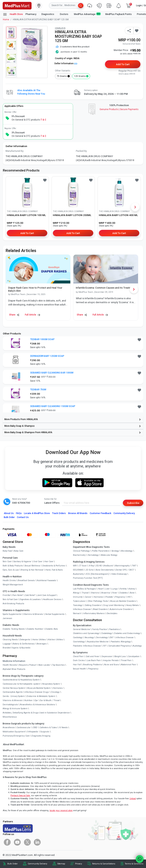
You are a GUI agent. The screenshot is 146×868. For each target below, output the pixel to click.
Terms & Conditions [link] (134, 864)
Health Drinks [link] (9, 580)
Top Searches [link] (58, 665)
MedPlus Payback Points (119, 14)
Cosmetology (79, 642)
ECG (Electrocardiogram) (98, 574)
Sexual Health (79, 669)
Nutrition (28, 700)
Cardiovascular (24, 728)
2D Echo (90, 570)
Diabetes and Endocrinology (127, 633)
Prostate (109, 597)
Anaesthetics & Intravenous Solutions (38, 705)
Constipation (134, 656)
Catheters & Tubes (48, 728)
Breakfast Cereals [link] (26, 580)
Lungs (115, 589)
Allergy (76, 593)
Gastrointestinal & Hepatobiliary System (21, 680)
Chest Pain (78, 656)
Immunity (78, 597)
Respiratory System (51, 684)
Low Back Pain (94, 660)
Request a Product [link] (28, 665)
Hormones (58, 688)
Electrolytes (112, 613)
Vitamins (95, 593)
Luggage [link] (7, 644)
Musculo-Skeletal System (39, 688)
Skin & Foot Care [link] (10, 599)
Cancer (88, 597)
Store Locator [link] (44, 665)
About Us (9, 513)
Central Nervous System (14, 688)
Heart (100, 589)
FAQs (19, 513)
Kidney (132, 589)
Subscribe (133, 503)
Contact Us (23, 517)
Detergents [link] (25, 640)
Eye (36, 700)
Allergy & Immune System (15, 709)
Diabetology (107, 633)
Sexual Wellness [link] (33, 566)
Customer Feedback (100, 513)
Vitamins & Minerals (13, 700)
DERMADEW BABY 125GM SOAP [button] (47, 356)
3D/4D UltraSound (104, 566)
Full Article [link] (33, 315)
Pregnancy (120, 597)
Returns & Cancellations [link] (104, 864)
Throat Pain (126, 660)
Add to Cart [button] (123, 64)
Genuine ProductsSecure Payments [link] (119, 109)
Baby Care (19, 551)
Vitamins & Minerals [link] (33, 614)
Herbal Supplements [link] (55, 614)
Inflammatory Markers (94, 613)
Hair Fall (77, 665)
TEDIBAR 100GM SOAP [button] (42, 339)
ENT (112, 637)
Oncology (55, 692)
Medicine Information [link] (14, 661)
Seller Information (66, 63)
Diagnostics (48, 14)
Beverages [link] (42, 644)
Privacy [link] (79, 864)
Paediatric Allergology (121, 642)
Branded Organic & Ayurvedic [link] (17, 648)
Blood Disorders (100, 609)
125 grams (80, 76)
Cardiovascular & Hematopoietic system (21, 684)
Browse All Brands (78, 513)
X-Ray (91, 566)
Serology (115, 551)
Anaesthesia (9, 728)
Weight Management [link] (13, 585)
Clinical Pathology (81, 551)
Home (6, 20)
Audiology (137, 646)
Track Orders (59, 513)
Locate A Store (37, 513)
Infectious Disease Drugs (37, 692)
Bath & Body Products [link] (13, 566)
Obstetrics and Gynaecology (86, 633)
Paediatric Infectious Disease (87, 646)
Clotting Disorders (93, 605)
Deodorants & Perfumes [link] (54, 566)
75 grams (62, 76)
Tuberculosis (79, 601)
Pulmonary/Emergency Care (16, 736)
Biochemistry (79, 555)
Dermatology (102, 637)
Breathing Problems (93, 665)
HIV (129, 597)
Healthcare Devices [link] (52, 599)
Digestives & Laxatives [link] (30, 599)
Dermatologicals (10, 705)
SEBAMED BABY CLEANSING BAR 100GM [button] (52, 373)
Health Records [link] (10, 665)
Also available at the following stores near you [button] (31, 92)
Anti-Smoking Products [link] (13, 604)
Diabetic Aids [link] (52, 629)
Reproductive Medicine (98, 642)
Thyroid (85, 593)
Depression (107, 656)
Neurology (89, 637)
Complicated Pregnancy (119, 646)
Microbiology (127, 551)
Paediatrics (114, 629)
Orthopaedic (33, 732)
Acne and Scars (112, 665)
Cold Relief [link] (30, 595)
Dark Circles (79, 660)
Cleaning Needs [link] (10, 640)
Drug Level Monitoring (114, 605)
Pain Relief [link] (18, 595)
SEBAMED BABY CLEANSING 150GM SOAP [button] (53, 406)
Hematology (93, 555)
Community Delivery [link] (37, 864)
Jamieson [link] (7, 618)
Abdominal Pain (129, 665)
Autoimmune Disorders (121, 609)
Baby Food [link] (7, 551)
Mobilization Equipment (14, 732)
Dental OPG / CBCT (125, 570)
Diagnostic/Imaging (41, 736)
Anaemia (106, 593)
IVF (105, 646)
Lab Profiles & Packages (84, 589)
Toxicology (78, 605)
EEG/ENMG (78, 570)
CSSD (35, 728)
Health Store (13, 14)
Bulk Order (9, 517)
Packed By (81, 151)
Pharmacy (31, 14)
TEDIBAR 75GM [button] (38, 390)
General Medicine (82, 629)
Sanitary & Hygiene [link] (22, 562)
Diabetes (124, 593)
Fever (115, 593)
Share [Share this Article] (14, 315)
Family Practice (100, 629)
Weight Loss (120, 656)
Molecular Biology (109, 555)
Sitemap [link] (61, 864)
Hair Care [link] (49, 562)
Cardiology (78, 637)
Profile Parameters (101, 551)
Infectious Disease (82, 609)
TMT (134, 566)
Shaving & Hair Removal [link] (32, 570)
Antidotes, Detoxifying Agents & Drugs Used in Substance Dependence (36, 713)
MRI (75, 566)
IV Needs (63, 728)
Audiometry (78, 574)
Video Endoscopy (119, 574)
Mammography (122, 566)
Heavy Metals (132, 605)
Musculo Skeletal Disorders (123, 601)
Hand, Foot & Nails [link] (54, 570)
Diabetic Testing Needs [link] (14, 629)
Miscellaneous (10, 717)
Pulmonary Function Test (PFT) (88, 578)
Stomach (77, 613)
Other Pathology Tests (98, 601)
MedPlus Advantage (87, 14)
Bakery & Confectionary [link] (24, 644)
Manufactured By (15, 151)
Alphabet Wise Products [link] (14, 669)
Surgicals (45, 732)
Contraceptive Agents (13, 692)
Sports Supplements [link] (12, 614)
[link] (17, 5)
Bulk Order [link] (13, 864)
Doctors (64, 14)
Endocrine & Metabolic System (41, 696)
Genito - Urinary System (14, 696)
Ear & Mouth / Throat (50, 700)
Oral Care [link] (38, 562)
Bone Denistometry (105, 570)
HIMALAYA (60, 28)
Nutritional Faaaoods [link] (46, 580)
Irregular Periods (111, 660)
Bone (132, 593)
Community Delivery (124, 513)
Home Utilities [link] (39, 640)
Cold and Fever (92, 656)
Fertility (123, 589)
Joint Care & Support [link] (46, 595)
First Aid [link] (7, 595)
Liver (107, 589)
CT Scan (83, 566)
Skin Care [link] (7, 562)
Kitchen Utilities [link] (56, 640)
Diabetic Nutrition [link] (35, 629)
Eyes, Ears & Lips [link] (11, 570)
